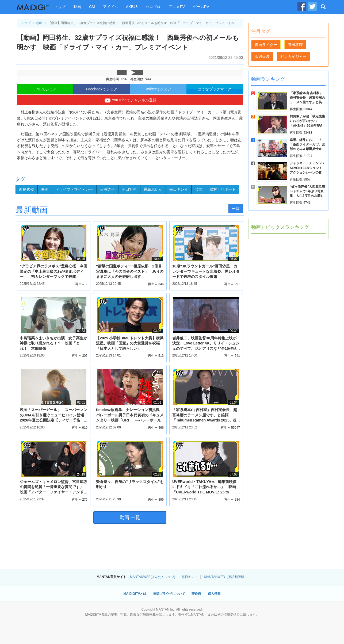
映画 (77, 7)
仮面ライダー (266, 45)
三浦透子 (107, 189)
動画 (39, 23)
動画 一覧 (130, 517)
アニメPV (177, 7)
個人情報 (214, 594)
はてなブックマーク (215, 89)
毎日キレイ (179, 189)
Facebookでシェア (102, 89)
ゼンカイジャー (293, 56)
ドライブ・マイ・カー (74, 189)
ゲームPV (201, 7)
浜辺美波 (262, 56)
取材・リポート (223, 189)
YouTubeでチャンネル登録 (130, 101)
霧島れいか (153, 189)
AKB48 (132, 7)
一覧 (236, 209)
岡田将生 (129, 189)
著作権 (196, 594)
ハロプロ (153, 7)
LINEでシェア (45, 89)
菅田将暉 (295, 45)
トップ (60, 7)
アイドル (110, 7)
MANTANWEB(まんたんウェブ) (153, 577)
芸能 (199, 189)
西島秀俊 (26, 189)
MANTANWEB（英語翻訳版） (226, 577)
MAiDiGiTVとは (135, 594)
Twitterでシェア (158, 89)
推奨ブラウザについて (169, 594)
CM (92, 7)
